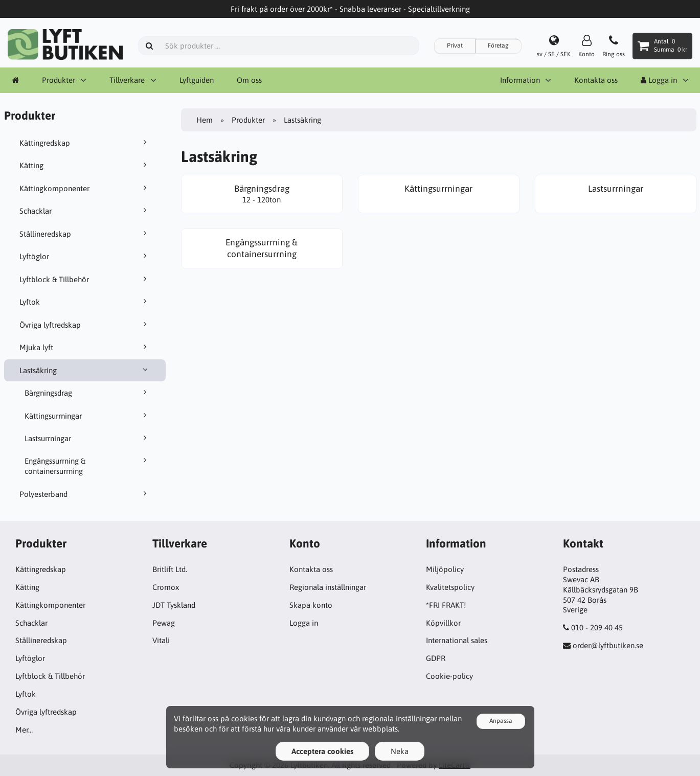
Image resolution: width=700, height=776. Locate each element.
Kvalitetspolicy (450, 587)
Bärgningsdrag (87, 393)
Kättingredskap (85, 143)
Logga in (659, 80)
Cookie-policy (449, 676)
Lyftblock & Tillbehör (85, 279)
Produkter (59, 80)
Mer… (24, 730)
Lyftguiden (197, 80)
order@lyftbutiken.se (608, 645)
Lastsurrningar (87, 438)
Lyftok (85, 302)
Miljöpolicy (445, 569)
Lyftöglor (85, 256)
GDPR (436, 658)
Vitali (161, 640)
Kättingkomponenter (85, 188)
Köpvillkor (443, 623)
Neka (400, 751)
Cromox (166, 587)
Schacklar (85, 211)
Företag (498, 45)
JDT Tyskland (174, 605)
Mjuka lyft (85, 347)
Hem (205, 120)
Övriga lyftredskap (85, 325)
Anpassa (501, 721)
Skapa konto (311, 605)
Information (520, 80)
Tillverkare (127, 80)
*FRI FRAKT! (446, 605)
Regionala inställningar (328, 587)
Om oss (249, 80)
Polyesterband (85, 494)
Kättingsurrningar (87, 416)
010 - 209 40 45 (597, 627)
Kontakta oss (596, 80)
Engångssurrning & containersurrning (87, 466)
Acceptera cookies (322, 751)
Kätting (85, 165)
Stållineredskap (85, 234)
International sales (457, 640)
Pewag (164, 623)
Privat (455, 45)
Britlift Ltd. (170, 569)
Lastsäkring (85, 370)
